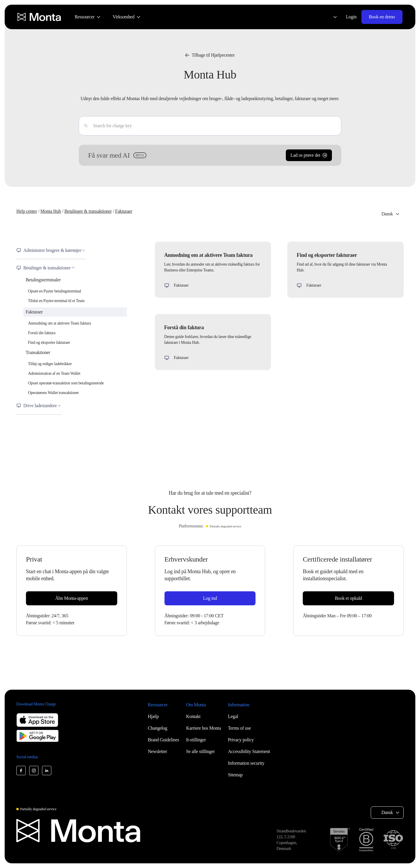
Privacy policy (241, 740)
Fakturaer (124, 211)
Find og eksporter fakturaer (49, 343)
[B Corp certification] (366, 840)
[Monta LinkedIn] (47, 771)
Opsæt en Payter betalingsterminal (55, 291)
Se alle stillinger (200, 751)
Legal (233, 716)
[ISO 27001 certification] (393, 840)
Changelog (157, 728)
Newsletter (157, 751)
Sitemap (235, 775)
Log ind (210, 598)
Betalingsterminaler (43, 280)
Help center (27, 211)
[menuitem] (88, 17)
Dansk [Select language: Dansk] (387, 214)
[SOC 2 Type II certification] (340, 840)
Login (351, 17)
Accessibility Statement (249, 751)
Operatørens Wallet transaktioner (53, 393)
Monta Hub (50, 211)
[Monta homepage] (40, 17)
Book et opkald (348, 598)
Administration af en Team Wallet (54, 373)
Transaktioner (38, 352)
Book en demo (382, 17)
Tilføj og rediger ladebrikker (50, 364)
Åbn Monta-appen (71, 598)
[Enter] (84, 126)
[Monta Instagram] (34, 771)
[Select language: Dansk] (332, 17)
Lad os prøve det (309, 155)
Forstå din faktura (42, 333)
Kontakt (193, 716)
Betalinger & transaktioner (88, 211)
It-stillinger (196, 740)
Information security (246, 763)
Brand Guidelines (163, 740)
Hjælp (153, 716)
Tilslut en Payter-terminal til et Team (56, 301)
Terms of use (240, 728)
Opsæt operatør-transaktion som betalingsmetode (66, 383)
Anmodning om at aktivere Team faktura (60, 323)
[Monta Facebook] (21, 771)
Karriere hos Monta (204, 728)
